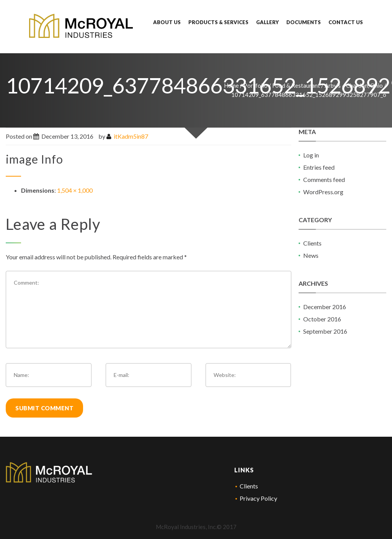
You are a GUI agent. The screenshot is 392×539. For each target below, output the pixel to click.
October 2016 (322, 319)
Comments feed (324, 179)
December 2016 (325, 307)
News (311, 255)
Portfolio (256, 85)
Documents (304, 22)
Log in (311, 155)
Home (231, 85)
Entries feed (319, 167)
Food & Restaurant (296, 85)
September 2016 (325, 331)
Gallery (267, 22)
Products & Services (218, 22)
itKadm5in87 (131, 136)
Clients (312, 243)
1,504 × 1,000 (75, 190)
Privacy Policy (258, 498)
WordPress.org (323, 192)
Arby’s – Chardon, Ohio (354, 85)
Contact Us (346, 22)
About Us (167, 22)
